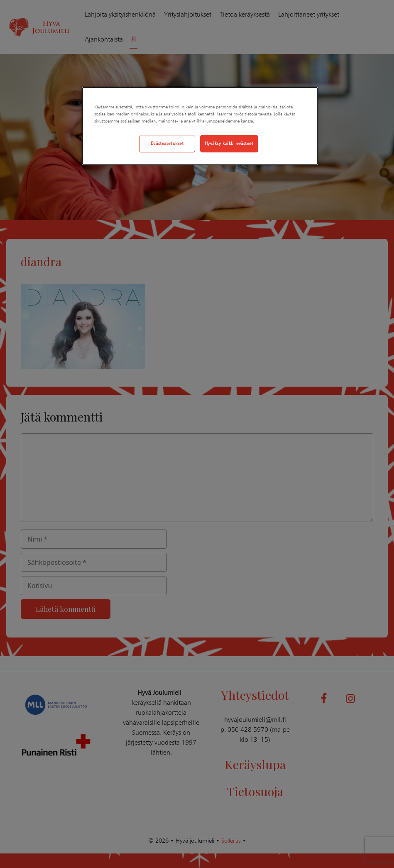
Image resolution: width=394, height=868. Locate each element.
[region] (200, 126)
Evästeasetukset (167, 143)
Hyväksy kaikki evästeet (229, 143)
